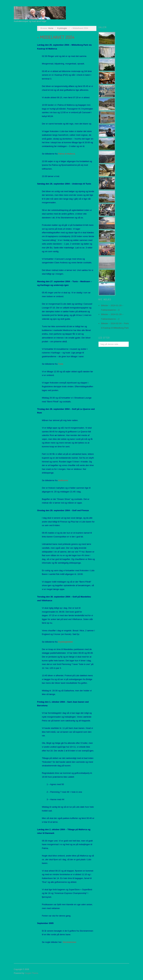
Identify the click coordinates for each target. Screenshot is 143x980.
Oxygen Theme (31, 973)
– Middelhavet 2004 (56, 37)
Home (51, 28)
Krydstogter (62, 28)
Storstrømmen (70, 942)
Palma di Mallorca (67, 154)
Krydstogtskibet (65, 642)
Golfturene (63, 480)
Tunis (61, 364)
